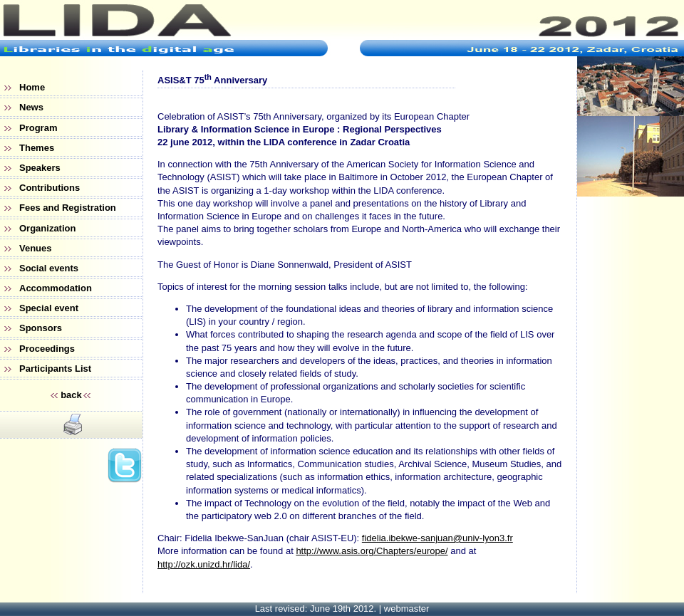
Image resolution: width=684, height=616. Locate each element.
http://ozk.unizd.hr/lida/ (204, 564)
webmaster (407, 609)
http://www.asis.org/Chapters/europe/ (372, 551)
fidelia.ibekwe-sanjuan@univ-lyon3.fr (437, 538)
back (71, 395)
